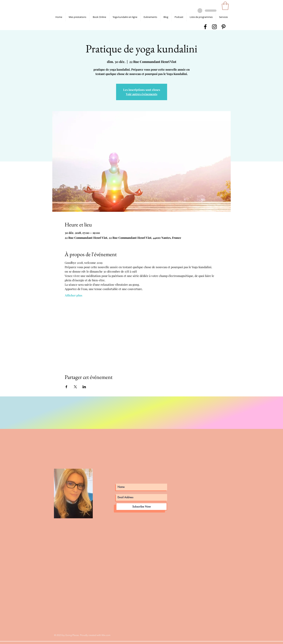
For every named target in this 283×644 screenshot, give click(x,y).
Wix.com (106, 635)
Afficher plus (73, 295)
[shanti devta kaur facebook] (205, 27)
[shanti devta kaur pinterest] (224, 27)
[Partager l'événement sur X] (75, 387)
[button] (225, 6)
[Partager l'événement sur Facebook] (66, 387)
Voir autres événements (142, 94)
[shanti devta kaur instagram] (214, 27)
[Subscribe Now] (141, 507)
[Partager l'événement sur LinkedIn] (84, 387)
